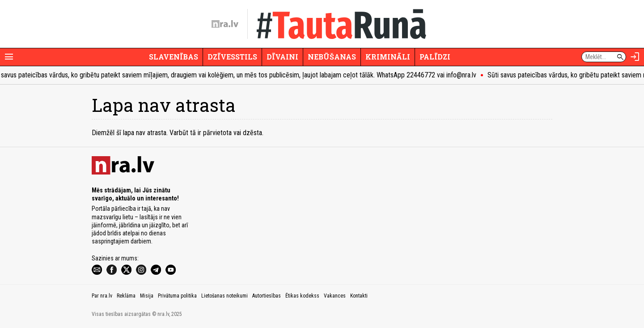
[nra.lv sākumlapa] (225, 24)
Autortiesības (267, 296)
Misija (147, 296)
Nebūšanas (332, 57)
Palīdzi (435, 57)
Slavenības (174, 57)
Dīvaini (282, 57)
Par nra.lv (102, 296)
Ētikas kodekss (302, 296)
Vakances (335, 296)
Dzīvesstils (232, 57)
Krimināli (388, 57)
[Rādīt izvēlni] (9, 57)
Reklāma (126, 296)
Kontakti (359, 296)
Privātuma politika (177, 296)
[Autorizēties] (635, 57)
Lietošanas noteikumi (225, 296)
